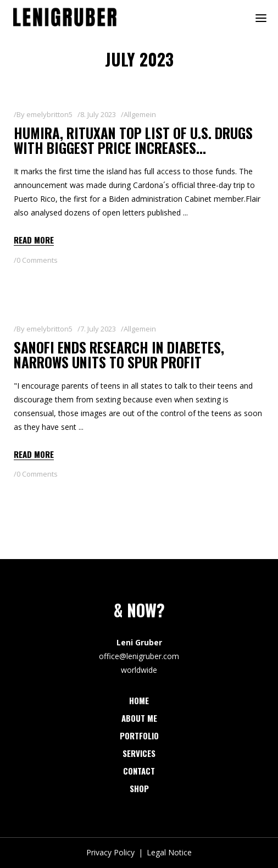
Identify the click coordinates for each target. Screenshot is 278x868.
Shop (139, 788)
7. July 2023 (98, 329)
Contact (139, 771)
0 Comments (37, 260)
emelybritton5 (49, 114)
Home (139, 700)
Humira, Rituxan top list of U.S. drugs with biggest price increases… (133, 140)
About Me (139, 718)
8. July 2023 (98, 114)
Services (139, 753)
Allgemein (140, 114)
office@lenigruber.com (139, 656)
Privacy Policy (110, 852)
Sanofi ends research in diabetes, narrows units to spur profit (119, 355)
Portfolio (139, 736)
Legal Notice (169, 852)
